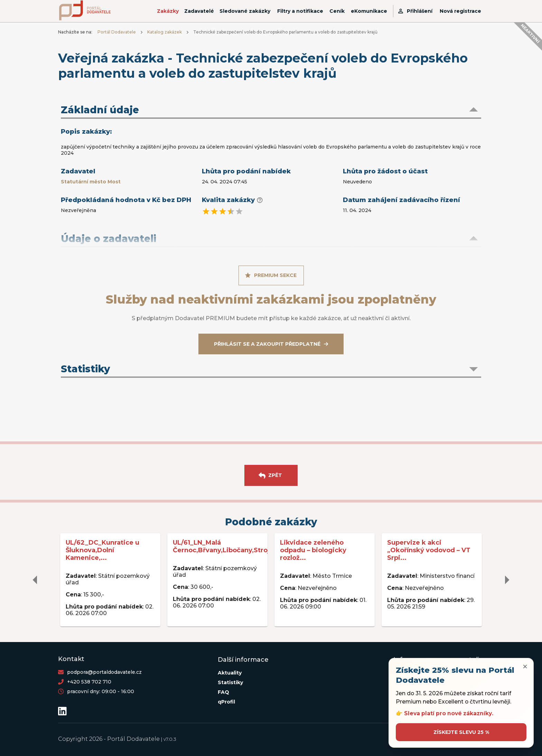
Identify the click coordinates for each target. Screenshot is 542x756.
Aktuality (230, 673)
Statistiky (230, 682)
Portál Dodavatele (117, 32)
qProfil (226, 702)
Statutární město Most (91, 182)
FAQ (223, 692)
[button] (271, 111)
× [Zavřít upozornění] (525, 666)
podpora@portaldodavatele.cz (104, 672)
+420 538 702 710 (89, 682)
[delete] (35, 580)
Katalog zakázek (165, 32)
